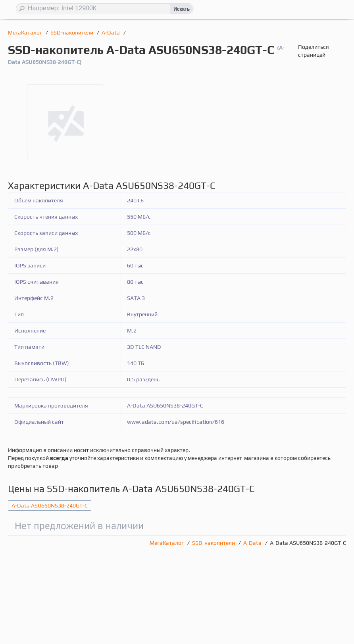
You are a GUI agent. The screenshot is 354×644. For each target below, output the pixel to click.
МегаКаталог (26, 33)
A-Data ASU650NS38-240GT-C (50, 506)
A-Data (111, 33)
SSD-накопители (72, 33)
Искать (182, 9)
